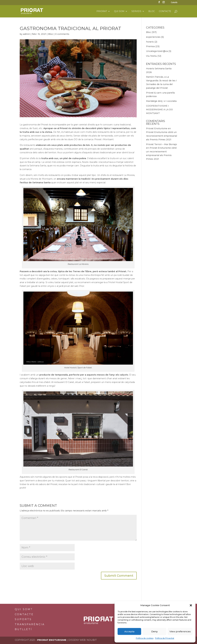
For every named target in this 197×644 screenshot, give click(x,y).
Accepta (129, 631)
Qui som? (24, 609)
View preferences (180, 631)
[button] (191, 605)
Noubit (92, 640)
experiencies (153, 37)
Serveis (136, 11)
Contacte (165, 11)
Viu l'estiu (151, 56)
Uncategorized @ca (157, 51)
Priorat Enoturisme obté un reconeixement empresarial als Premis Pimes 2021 (162, 136)
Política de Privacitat (165, 638)
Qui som (119, 11)
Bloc (152, 11)
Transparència (30, 624)
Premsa (150, 46)
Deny (154, 631)
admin (27, 34)
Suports (23, 619)
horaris (150, 42)
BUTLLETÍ (23, 629)
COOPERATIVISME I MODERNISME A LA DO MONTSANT (159, 110)
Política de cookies (145, 638)
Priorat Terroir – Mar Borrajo (162, 144)
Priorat (102, 11)
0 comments (62, 34)
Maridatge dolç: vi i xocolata (161, 101)
